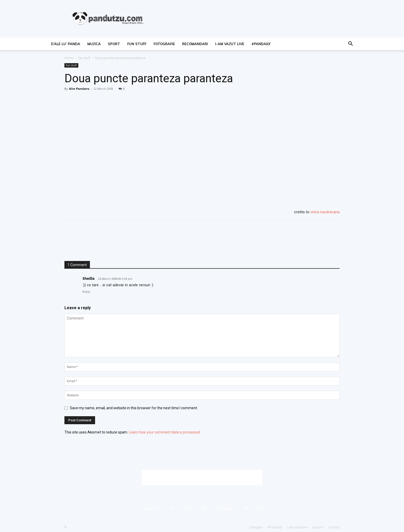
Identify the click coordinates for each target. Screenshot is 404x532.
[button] (350, 44)
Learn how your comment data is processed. (165, 432)
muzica (94, 44)
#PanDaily (261, 44)
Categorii (256, 527)
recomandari (195, 44)
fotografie (164, 44)
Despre (318, 527)
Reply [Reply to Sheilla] (86, 292)
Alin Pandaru (79, 89)
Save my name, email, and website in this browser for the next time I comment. (134, 408)
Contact (334, 527)
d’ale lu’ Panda (66, 44)
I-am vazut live (230, 44)
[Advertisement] (202, 478)
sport (114, 44)
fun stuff (137, 44)
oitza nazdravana (325, 212)
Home (69, 58)
